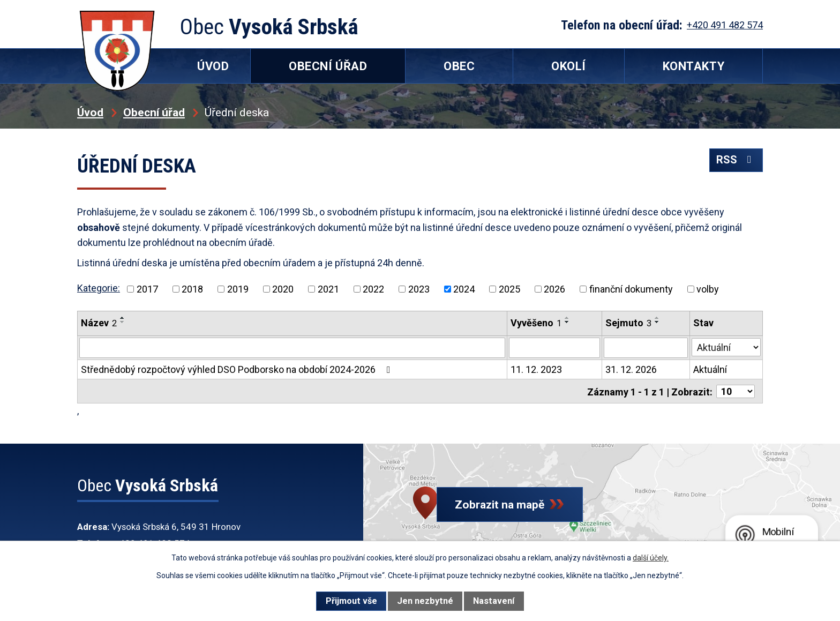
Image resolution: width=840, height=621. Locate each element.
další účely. (651, 558)
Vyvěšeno (536, 323)
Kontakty (693, 66)
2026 (554, 289)
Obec (459, 66)
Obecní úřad (154, 112)
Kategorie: (99, 288)
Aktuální (711, 369)
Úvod (90, 112)
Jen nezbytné (425, 601)
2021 (328, 289)
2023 (419, 289)
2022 (373, 289)
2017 (147, 289)
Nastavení (494, 601)
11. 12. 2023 (536, 369)
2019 (238, 289)
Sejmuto (628, 323)
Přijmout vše (351, 601)
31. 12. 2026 (631, 369)
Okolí (569, 66)
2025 (509, 289)
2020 (283, 289)
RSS (736, 163)
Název (99, 323)
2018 (192, 289)
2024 (464, 289)
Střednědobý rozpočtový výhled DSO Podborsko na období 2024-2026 (238, 369)
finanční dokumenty (631, 289)
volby (708, 289)
